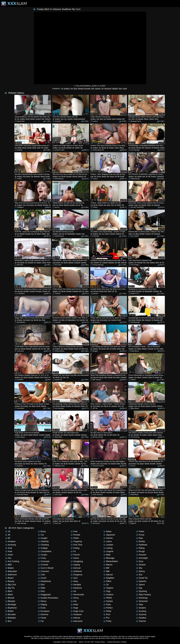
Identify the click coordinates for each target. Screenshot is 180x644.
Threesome (160, 176)
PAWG (108, 598)
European (39, 291)
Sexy (140, 561)
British (118, 464)
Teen (120, 88)
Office (107, 581)
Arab (101, 119)
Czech (42, 578)
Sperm (140, 585)
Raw (139, 538)
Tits (81, 148)
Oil (106, 585)
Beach (139, 349)
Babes (20, 148)
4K (8, 535)
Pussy (157, 119)
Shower (141, 565)
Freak (125, 88)
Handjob (119, 119)
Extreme (45, 291)
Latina (87, 291)
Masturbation (71, 234)
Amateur (67, 88)
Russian (78, 234)
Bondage (11, 605)
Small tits (124, 263)
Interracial (108, 88)
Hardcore (48, 119)
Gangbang (77, 561)
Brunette (87, 88)
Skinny (141, 571)
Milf (123, 119)
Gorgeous (77, 575)
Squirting (156, 291)
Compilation (45, 551)
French (76, 349)
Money (39, 234)
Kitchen (108, 538)
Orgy (107, 591)
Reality (162, 148)
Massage (141, 119)
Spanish (141, 581)
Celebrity (43, 541)
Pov (87, 349)
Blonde (33, 119)
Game (75, 558)
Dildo (63, 320)
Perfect (108, 608)
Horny (75, 598)
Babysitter (11, 571)
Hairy (133, 119)
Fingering (76, 541)
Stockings (142, 598)
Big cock (20, 291)
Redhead (142, 545)
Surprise (154, 176)
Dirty (41, 591)
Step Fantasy (143, 595)
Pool (107, 614)
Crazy (42, 558)
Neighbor (109, 578)
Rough (119, 349)
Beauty (43, 176)
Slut (139, 575)
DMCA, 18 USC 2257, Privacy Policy (92, 642)
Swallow (115, 88)
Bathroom (37, 176)
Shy (45, 349)
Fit (73, 551)
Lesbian (46, 148)
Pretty (107, 621)
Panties (108, 601)
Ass (72, 88)
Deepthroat (44, 581)
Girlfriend (76, 571)
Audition (22, 119)
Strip (140, 605)
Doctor (34, 148)
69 (8, 538)
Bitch (76, 88)
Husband (105, 263)
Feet (41, 377)
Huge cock (77, 611)
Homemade (77, 595)
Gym (74, 578)
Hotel (74, 605)
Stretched (142, 601)
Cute (148, 263)
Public (162, 349)
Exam (39, 148)
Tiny (87, 320)
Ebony (110, 291)
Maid (107, 555)
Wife (119, 263)
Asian (136, 205)
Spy (80, 492)
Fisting (75, 548)
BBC (9, 565)
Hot (74, 601)
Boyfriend (11, 608)
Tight (48, 349)
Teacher (141, 621)
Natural (122, 492)
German (75, 176)
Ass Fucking (27, 176)
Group (114, 119)
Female (75, 535)
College (43, 548)
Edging (42, 605)
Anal (62, 119)
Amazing (11, 545)
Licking (117, 148)
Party (83, 349)
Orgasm (151, 119)
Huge (74, 608)
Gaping (75, 565)
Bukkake (11, 618)
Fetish (149, 205)
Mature (146, 119)
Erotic (42, 608)
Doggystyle (44, 595)
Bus (105, 205)
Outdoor (108, 595)
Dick (93, 88)
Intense (75, 618)
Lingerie (77, 148)
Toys (83, 234)
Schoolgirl (142, 558)
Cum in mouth (46, 568)
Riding (114, 349)
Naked (157, 377)
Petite (107, 611)
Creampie (77, 263)
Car (103, 234)
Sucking (141, 611)
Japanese (157, 205)
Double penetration (79, 119)
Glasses (98, 88)
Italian (107, 531)
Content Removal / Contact (117, 642)
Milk (107, 571)
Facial (42, 618)
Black (137, 234)
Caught (29, 148)
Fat (76, 205)
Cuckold (43, 565)
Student (141, 608)
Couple (107, 234)
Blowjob (81, 88)
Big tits (28, 119)
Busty (109, 205)
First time (77, 545)
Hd (103, 88)
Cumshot (38, 119)
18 (62, 88)
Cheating (96, 263)
